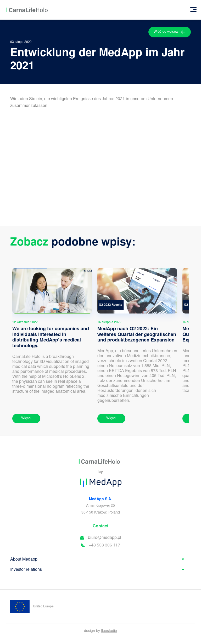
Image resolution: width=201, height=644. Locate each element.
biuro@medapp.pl (105, 538)
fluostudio (109, 631)
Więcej (26, 418)
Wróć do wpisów (170, 32)
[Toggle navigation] (193, 10)
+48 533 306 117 (104, 545)
